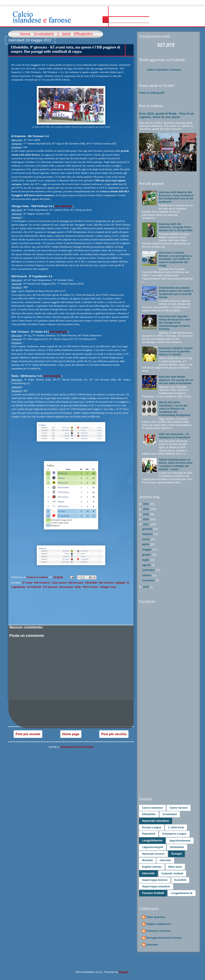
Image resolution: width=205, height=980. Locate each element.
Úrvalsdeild (170, 814)
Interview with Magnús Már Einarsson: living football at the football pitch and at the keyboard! (176, 197)
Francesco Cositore (158, 931)
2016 (146, 519)
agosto (147, 565)
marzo (147, 539)
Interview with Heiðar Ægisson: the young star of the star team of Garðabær (176, 380)
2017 (146, 524)
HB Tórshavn (106, 583)
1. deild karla (176, 827)
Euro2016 (180, 880)
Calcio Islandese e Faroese (164, 70)
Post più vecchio (114, 734)
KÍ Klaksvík (34, 587)
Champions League (174, 834)
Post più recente (28, 734)
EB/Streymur (76, 583)
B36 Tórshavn (42, 583)
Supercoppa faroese (155, 880)
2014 (146, 509)
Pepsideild (149, 834)
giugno (147, 555)
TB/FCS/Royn (90, 587)
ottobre (147, 575)
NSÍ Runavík (50, 587)
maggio (147, 550)
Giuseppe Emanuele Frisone (164, 938)
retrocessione (66, 587)
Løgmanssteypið (153, 847)
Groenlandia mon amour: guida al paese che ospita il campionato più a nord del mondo (176, 292)
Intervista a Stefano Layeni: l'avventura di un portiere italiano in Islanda (176, 351)
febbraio (148, 534)
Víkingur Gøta (108, 587)
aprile (146, 544)
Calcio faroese (59, 583)
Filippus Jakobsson (158, 924)
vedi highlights (63, 206)
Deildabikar (177, 847)
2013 (146, 504)
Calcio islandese (152, 808)
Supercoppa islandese (156, 886)
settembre (149, 570)
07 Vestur (27, 583)
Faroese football (153, 893)
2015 (146, 514)
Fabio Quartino (155, 917)
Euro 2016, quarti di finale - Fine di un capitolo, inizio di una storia (166, 115)
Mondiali (147, 860)
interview (165, 860)
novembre (149, 580)
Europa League (152, 827)
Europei (177, 854)
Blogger (124, 972)
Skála (78, 587)
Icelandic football (172, 873)
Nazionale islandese (156, 821)
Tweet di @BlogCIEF (152, 93)
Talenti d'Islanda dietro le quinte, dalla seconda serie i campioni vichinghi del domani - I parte (176, 464)
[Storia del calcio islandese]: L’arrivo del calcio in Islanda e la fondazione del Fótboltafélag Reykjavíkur (175, 409)
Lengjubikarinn (152, 840)
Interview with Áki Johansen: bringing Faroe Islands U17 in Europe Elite (176, 227)
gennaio (148, 529)
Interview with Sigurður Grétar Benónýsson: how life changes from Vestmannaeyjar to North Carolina (174, 323)
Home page (71, 734)
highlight (120, 583)
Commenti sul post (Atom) (77, 747)
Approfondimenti (180, 841)
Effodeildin (91, 583)
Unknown (152, 945)
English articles (152, 867)
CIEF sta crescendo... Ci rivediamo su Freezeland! (175, 436)
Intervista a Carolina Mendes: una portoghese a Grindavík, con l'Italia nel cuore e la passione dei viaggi (175, 259)
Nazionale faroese (153, 854)
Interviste (148, 873)
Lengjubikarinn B (182, 893)
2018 (146, 587)
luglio (146, 560)
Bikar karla (175, 867)
